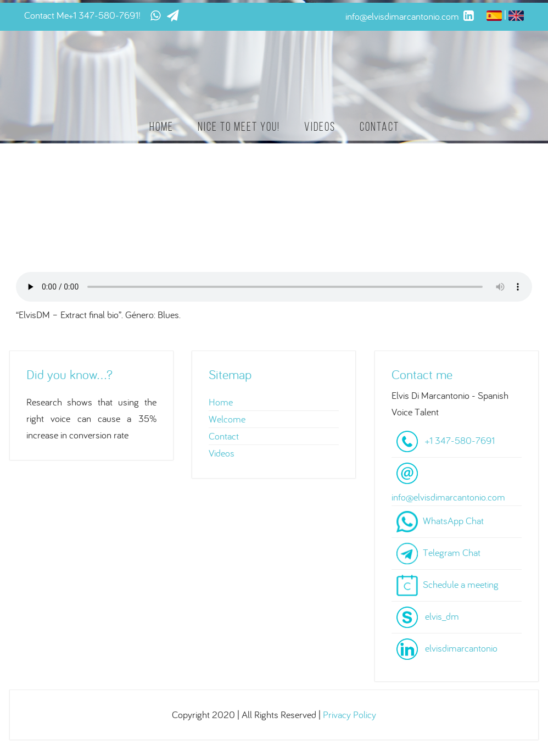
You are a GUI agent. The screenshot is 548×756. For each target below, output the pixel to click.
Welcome (227, 419)
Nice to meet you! (239, 127)
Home (161, 127)
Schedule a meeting (461, 584)
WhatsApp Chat (453, 521)
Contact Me (46, 15)
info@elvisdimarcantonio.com (448, 497)
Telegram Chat (452, 552)
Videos (320, 127)
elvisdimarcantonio (461, 648)
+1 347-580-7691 (104, 15)
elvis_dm (442, 616)
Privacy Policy (350, 715)
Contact (379, 127)
